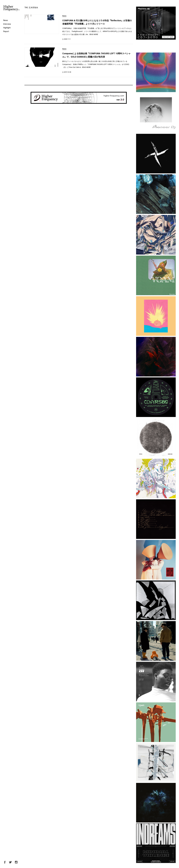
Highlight (7, 28)
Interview (7, 24)
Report (6, 31)
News (6, 20)
